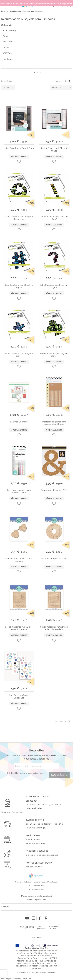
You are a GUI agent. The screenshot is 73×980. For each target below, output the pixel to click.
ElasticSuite (26, 979)
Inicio (4, 11)
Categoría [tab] (7, 25)
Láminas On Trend (19, 422)
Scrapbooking (9, 30)
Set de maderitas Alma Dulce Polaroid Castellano (54, 628)
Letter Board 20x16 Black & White (54, 149)
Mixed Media (9, 42)
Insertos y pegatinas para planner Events (19, 491)
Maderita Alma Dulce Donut (54, 559)
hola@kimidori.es (39, 900)
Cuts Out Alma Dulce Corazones (19, 696)
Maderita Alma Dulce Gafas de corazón (19, 560)
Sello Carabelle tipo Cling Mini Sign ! (54, 218)
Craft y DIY (7, 53)
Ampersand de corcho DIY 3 (54, 490)
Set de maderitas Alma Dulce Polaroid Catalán (19, 628)
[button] (19, 162)
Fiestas (6, 47)
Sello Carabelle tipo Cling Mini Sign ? (54, 286)
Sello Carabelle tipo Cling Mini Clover (54, 355)
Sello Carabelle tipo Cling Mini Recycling (19, 218)
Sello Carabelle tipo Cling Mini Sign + (19, 355)
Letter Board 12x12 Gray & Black (19, 148)
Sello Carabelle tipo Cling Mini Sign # (19, 286)
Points (5, 36)
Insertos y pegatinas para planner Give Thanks (54, 423)
